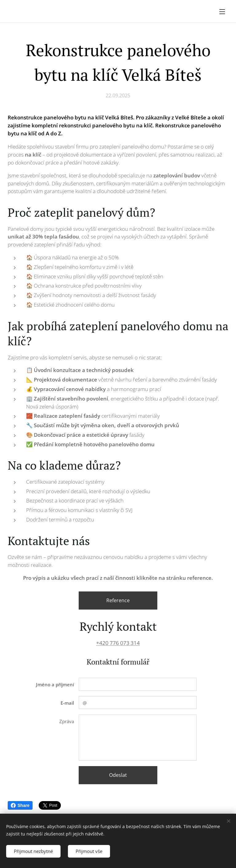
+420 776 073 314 (118, 643)
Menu (222, 12)
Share (20, 805)
